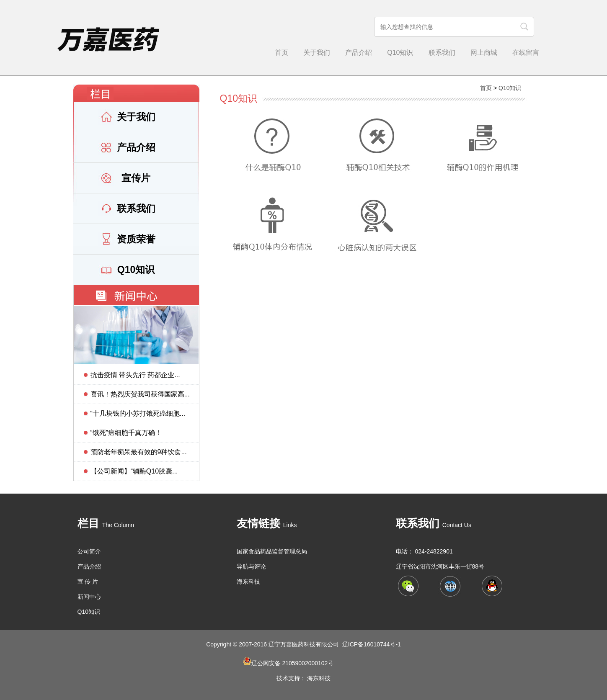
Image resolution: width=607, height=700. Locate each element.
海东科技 (248, 582)
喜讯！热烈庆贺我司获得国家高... (140, 394)
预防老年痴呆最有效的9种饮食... (139, 452)
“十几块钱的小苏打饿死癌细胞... (138, 413)
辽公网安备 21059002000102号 (293, 663)
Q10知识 (400, 53)
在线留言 (526, 53)
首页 (282, 53)
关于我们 (317, 53)
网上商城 (484, 53)
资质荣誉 (136, 239)
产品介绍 (359, 53)
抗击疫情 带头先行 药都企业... (135, 375)
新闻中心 (89, 597)
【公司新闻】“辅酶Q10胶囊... (134, 471)
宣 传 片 (88, 582)
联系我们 (442, 53)
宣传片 (136, 178)
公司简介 (89, 551)
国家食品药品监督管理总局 (272, 551)
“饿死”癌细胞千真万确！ (126, 433)
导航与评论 (251, 566)
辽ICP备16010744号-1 (372, 644)
